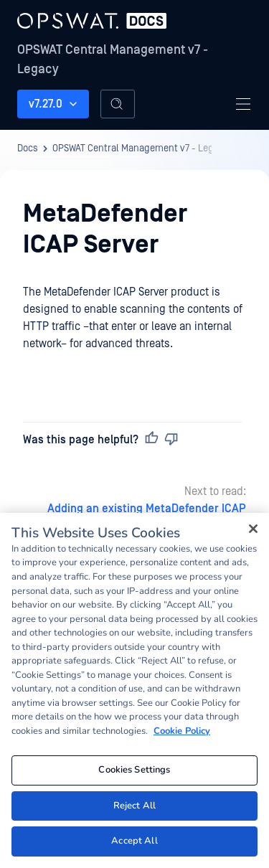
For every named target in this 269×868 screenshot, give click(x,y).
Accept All (134, 841)
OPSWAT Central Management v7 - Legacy (113, 60)
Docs (28, 148)
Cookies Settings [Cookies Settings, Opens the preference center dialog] (134, 770)
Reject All (134, 806)
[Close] (253, 529)
